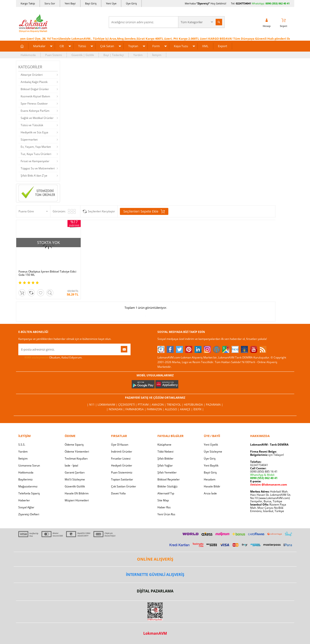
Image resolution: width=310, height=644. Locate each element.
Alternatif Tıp (166, 493)
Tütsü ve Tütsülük (32, 125)
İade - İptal (71, 465)
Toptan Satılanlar (122, 479)
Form (156, 46)
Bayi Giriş (91, 3)
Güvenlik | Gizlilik (83, 55)
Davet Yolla (118, 493)
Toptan (133, 46)
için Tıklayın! (267, 455)
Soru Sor (50, 3)
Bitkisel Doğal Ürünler (35, 89)
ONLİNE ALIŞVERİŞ (155, 559)
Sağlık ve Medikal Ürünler (37, 118)
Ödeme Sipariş (74, 445)
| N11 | (92, 405)
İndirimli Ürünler (122, 452)
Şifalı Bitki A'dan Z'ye (34, 176)
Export (223, 46)
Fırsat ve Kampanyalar (35, 161)
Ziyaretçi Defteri (29, 514)
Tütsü (82, 46)
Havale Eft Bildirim (77, 493)
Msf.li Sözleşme (75, 479)
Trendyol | (175, 405)
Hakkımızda (28, 55)
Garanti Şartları (75, 472)
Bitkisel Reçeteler (169, 479)
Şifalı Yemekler (167, 472)
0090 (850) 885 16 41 (264, 471)
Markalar (39, 46)
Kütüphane (164, 445)
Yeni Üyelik (211, 445)
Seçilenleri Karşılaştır (101, 211)
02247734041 (243, 3)
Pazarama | (214, 405)
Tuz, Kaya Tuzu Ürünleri (36, 154)
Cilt (62, 46)
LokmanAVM (155, 633)
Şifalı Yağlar (165, 465)
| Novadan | (116, 409)
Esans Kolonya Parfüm (35, 111)
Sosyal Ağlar (26, 507)
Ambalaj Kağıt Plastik (34, 82)
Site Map (163, 500)
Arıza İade (210, 493)
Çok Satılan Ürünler (124, 486)
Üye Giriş (131, 3)
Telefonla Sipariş (29, 493)
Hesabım (210, 479)
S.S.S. (22, 445)
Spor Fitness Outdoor (34, 103)
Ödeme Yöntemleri (77, 452)
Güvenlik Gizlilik (75, 486)
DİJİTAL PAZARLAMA (155, 591)
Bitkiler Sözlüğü (167, 486)
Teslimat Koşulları (76, 458)
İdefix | (199, 409)
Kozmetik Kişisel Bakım (35, 96)
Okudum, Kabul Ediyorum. (50, 358)
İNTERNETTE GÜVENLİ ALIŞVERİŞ (155, 575)
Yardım (138, 55)
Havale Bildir (212, 486)
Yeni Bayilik (211, 465)
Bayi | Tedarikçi (114, 55)
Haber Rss (164, 507)
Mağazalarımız (28, 486)
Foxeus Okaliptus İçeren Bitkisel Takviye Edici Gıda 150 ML (47, 273)
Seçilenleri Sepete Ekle (144, 211)
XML (205, 46)
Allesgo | (172, 409)
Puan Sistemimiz (122, 472)
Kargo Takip (28, 3)
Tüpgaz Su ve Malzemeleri (38, 168)
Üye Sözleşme (213, 452)
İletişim (157, 55)
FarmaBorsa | (136, 409)
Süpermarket (29, 140)
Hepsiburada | (195, 405)
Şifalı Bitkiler (165, 458)
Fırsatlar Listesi (121, 458)
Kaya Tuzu (181, 46)
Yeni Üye (111, 3)
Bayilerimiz (26, 479)
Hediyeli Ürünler (122, 465)
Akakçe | (187, 409)
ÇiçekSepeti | (128, 405)
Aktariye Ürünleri (32, 75)
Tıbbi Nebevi (165, 452)
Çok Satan (107, 46)
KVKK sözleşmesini (37, 357)
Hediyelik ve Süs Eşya (34, 132)
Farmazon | (156, 409)
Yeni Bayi (70, 3)
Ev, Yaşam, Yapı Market (36, 147)
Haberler (24, 500)
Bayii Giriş (210, 472)
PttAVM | (145, 405)
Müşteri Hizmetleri (77, 500)
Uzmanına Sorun (29, 465)
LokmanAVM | (108, 405)
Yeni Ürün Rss (166, 514)
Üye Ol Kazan (120, 445)
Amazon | (159, 405)
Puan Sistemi (54, 55)
